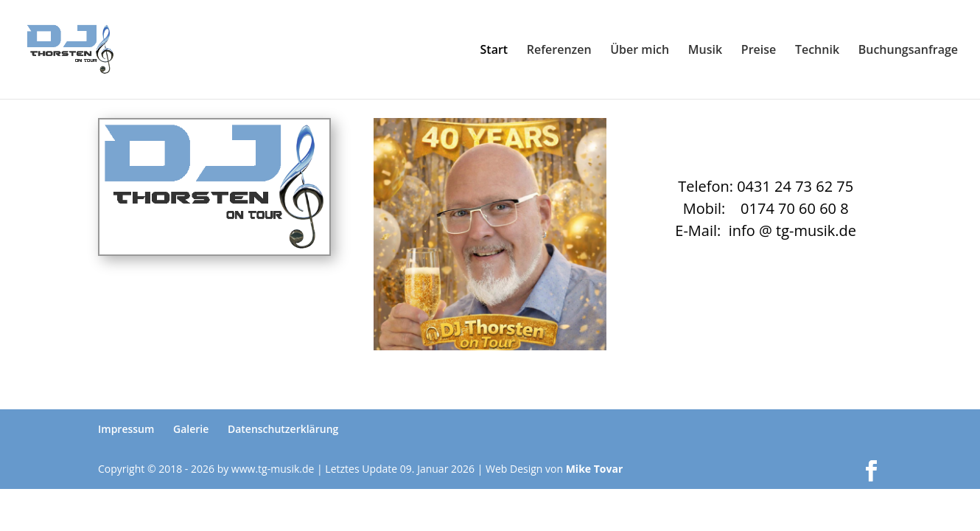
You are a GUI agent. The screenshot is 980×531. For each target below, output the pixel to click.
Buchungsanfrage (908, 51)
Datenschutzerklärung (283, 429)
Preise (759, 51)
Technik (817, 51)
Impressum (126, 429)
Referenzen (559, 51)
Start (494, 51)
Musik (705, 51)
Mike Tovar (595, 469)
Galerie (191, 429)
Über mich (640, 51)
